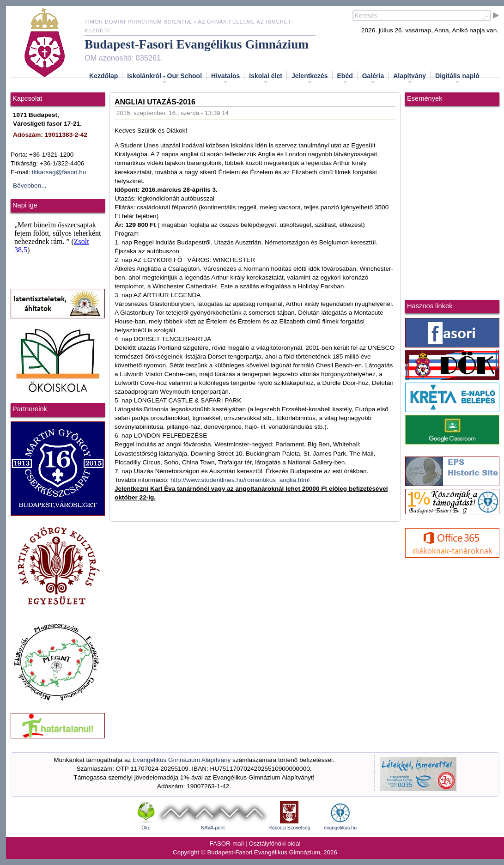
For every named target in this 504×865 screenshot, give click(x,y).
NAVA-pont (213, 828)
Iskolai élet (266, 79)
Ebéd (345, 79)
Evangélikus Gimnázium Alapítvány (182, 760)
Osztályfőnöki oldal (275, 844)
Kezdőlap (103, 76)
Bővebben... (30, 186)
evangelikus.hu (340, 828)
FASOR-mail (227, 844)
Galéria (373, 79)
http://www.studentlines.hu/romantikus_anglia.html (240, 480)
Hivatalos (225, 79)
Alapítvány (410, 79)
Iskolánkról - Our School (164, 79)
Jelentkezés (310, 79)
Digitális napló (457, 79)
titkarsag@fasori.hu (59, 172)
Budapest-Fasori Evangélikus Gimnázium (197, 44)
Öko (146, 828)
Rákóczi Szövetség (289, 828)
